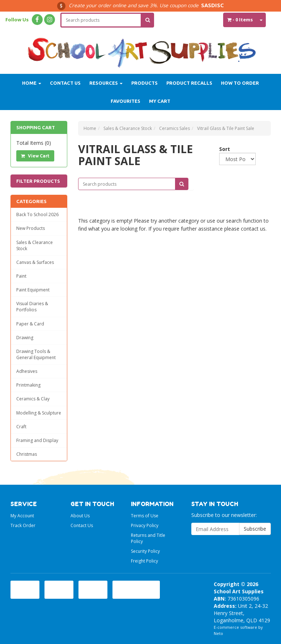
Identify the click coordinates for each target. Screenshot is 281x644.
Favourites (125, 101)
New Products (31, 228)
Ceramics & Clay (33, 399)
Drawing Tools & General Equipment (36, 354)
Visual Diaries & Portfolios (32, 307)
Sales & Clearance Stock (35, 245)
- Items (240, 20)
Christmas (27, 454)
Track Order (23, 525)
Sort (222, 149)
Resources (106, 83)
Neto (218, 633)
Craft (21, 427)
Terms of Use (145, 516)
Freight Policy (144, 561)
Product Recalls (189, 83)
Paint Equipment (33, 290)
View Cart (35, 156)
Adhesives (27, 371)
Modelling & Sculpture (39, 413)
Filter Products (38, 181)
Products (144, 83)
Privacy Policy (145, 525)
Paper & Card (30, 324)
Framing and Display (37, 440)
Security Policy (145, 551)
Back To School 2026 (37, 214)
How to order (240, 83)
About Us (80, 516)
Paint (21, 276)
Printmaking (28, 385)
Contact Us (65, 83)
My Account (22, 516)
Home (32, 83)
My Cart (160, 101)
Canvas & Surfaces (35, 262)
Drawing (25, 338)
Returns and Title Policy (148, 538)
